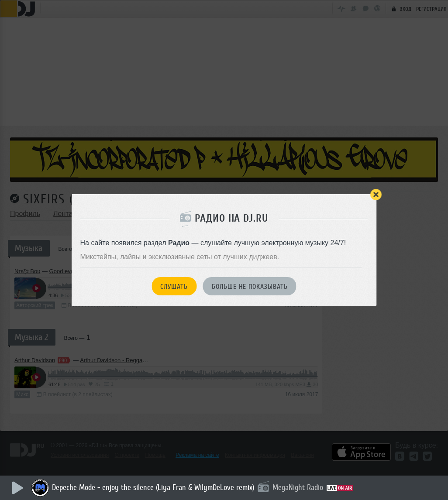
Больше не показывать (250, 287)
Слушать (174, 287)
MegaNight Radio (299, 487)
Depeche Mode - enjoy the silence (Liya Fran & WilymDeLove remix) (154, 487)
